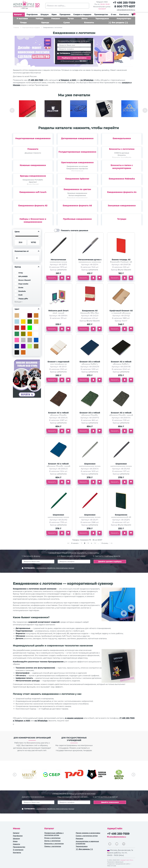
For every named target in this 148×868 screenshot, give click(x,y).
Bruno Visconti (33, 184)
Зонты (84, 19)
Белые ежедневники (77, 195)
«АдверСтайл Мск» (127, 860)
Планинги (33, 149)
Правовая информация (115, 862)
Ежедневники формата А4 (122, 192)
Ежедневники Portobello (33, 180)
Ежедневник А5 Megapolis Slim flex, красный (90, 313)
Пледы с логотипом (53, 846)
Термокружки (102, 19)
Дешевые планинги (33, 153)
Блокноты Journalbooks (122, 157)
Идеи (54, 14)
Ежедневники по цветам (77, 189)
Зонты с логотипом (52, 841)
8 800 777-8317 (125, 6)
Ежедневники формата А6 (77, 206)
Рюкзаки (56, 19)
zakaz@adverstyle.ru (126, 10)
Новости (16, 844)
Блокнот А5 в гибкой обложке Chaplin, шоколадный (58, 415)
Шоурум (45, 14)
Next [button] (145, 110)
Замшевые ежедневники (122, 206)
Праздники (65, 14)
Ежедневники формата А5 (33, 206)
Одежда (45, 23)
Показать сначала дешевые (74, 231)
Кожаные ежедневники (33, 165)
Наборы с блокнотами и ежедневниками (33, 220)
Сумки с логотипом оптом (87, 836)
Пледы (23, 23)
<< (68, 543)
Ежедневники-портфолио (77, 169)
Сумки (67, 23)
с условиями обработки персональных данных (81, 53)
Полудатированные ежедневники (77, 152)
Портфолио (32, 14)
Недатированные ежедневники (33, 138)
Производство (101, 14)
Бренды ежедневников (33, 176)
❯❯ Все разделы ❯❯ (118, 23)
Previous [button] (12, 110)
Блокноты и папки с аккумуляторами (122, 167)
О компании (18, 850)
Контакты (124, 14)
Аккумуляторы (124, 19)
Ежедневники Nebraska (122, 179)
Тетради (122, 219)
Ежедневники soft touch (33, 192)
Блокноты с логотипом (122, 149)
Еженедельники (122, 138)
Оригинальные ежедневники (77, 163)
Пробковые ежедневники (77, 219)
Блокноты (89, 23)
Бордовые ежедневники (77, 198)
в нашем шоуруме (74, 718)
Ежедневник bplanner (77, 179)
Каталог (19, 14)
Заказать (52, 278)
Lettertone (62, 270)
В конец (105, 543)
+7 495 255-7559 (124, 3)
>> (112, 543)
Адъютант (33, 182)
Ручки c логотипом (52, 838)
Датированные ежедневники (77, 138)
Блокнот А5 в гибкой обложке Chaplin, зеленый (90, 415)
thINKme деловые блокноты (122, 154)
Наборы (40, 19)
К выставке (22, 19)
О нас (114, 14)
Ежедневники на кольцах (77, 166)
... (98, 543)
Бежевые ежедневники (77, 193)
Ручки (71, 19)
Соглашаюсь (74, 53)
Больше (18, 302)
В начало (75, 543)
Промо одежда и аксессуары (88, 833)
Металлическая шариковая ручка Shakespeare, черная (58, 262)
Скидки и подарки (82, 14)
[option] (27, 110)
